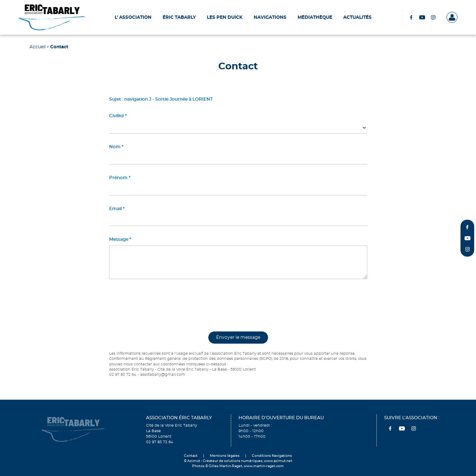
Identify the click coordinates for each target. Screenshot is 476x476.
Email (115, 209)
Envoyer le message (238, 337)
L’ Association (133, 17)
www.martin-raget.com (264, 466)
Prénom (118, 178)
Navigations (270, 17)
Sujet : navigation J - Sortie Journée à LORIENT (161, 99)
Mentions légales (225, 456)
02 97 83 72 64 (160, 442)
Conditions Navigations (272, 456)
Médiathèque (315, 17)
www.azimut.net (278, 461)
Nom (115, 147)
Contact (191, 456)
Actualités (357, 17)
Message (119, 239)
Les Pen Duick (225, 17)
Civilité (117, 116)
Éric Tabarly (179, 17)
